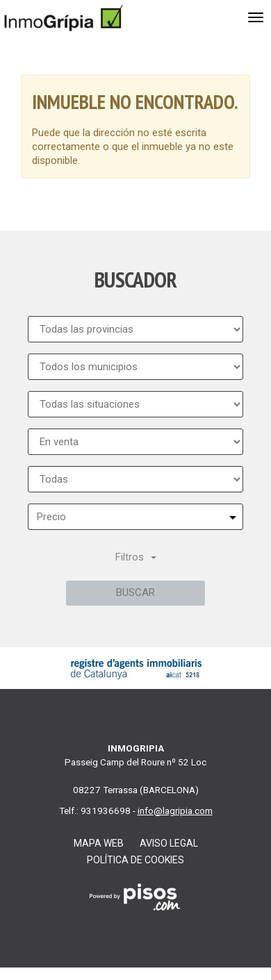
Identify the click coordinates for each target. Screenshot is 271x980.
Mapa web (99, 843)
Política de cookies (135, 860)
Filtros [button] (136, 557)
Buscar (135, 592)
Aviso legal (169, 843)
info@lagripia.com (175, 811)
